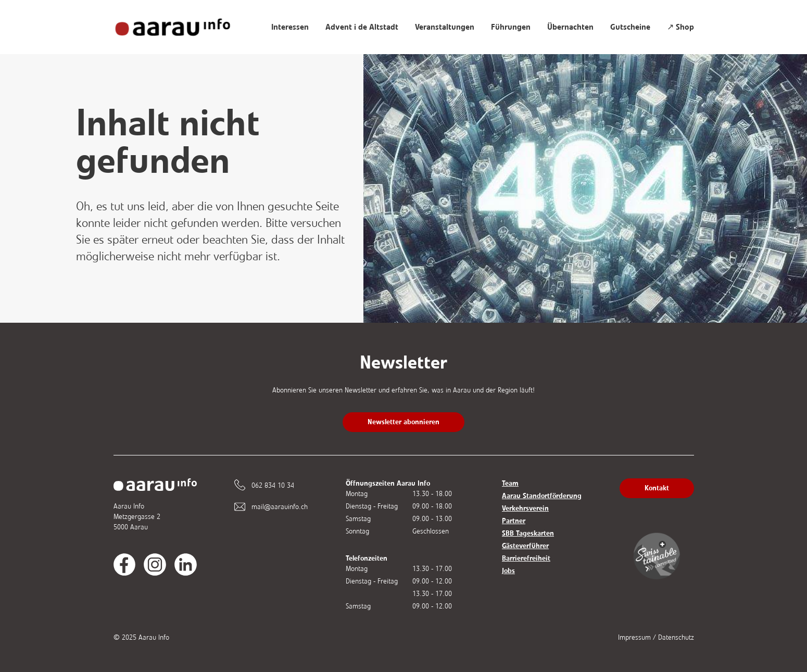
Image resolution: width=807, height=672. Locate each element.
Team (510, 483)
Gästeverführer (525, 546)
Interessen (290, 27)
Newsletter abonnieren (403, 422)
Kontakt (657, 488)
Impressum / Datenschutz (656, 637)
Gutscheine (630, 27)
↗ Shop (680, 27)
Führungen (511, 27)
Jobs (508, 571)
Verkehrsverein (525, 508)
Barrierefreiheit (526, 558)
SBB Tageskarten (528, 533)
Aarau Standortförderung (542, 496)
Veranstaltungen (445, 27)
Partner (514, 521)
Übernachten (570, 27)
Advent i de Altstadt (362, 27)
